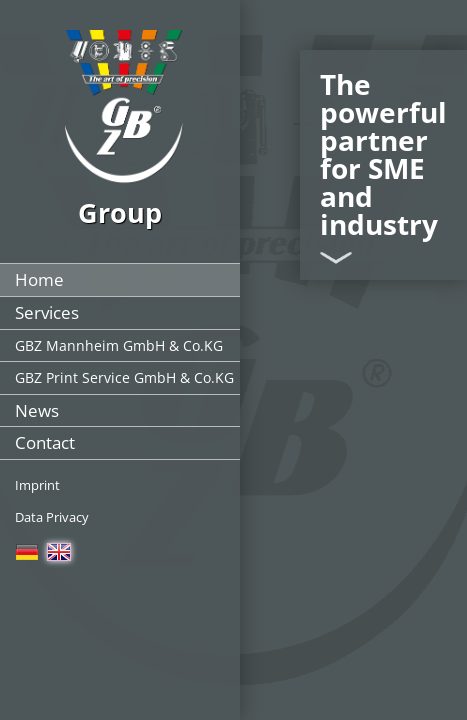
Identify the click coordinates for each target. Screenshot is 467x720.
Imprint (37, 485)
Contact (45, 442)
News (37, 410)
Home (39, 279)
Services (47, 312)
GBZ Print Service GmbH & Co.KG (124, 377)
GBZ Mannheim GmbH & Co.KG (119, 345)
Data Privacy (52, 517)
